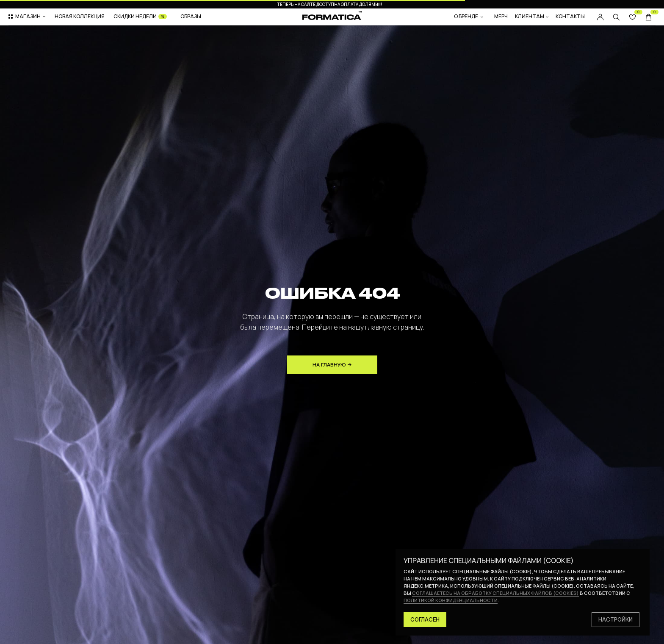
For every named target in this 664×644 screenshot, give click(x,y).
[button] (28, 17)
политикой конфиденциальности (451, 600)
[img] (616, 17)
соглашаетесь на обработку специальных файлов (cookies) (495, 593)
